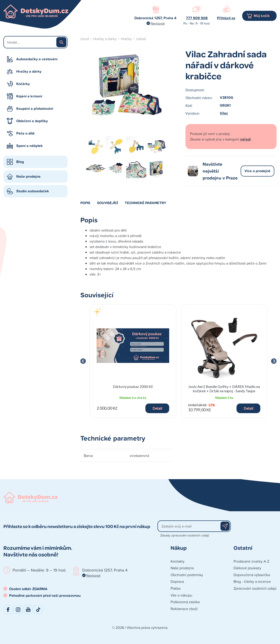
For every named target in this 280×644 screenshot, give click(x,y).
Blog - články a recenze (252, 581)
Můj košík (262, 16)
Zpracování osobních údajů (255, 588)
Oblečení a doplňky (32, 121)
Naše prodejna (28, 176)
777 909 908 (197, 18)
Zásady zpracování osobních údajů (185, 535)
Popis (85, 203)
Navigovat (158, 23)
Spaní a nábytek (30, 146)
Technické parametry (145, 203)
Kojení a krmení (29, 96)
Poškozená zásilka (185, 602)
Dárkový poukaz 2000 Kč (133, 386)
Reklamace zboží (184, 609)
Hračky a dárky (29, 71)
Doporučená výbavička (252, 575)
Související (107, 203)
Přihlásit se (226, 18)
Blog (20, 162)
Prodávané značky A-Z (251, 561)
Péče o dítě (25, 133)
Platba (175, 588)
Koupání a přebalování (35, 109)
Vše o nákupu (181, 595)
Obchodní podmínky (187, 575)
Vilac (224, 113)
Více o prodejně (257, 171)
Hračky (126, 39)
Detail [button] (157, 408)
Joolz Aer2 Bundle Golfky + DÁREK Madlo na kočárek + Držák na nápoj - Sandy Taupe (224, 389)
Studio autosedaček (33, 191)
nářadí (141, 39)
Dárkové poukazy (247, 568)
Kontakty (178, 561)
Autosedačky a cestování (37, 59)
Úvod (85, 39)
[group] (133, 361)
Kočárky (23, 84)
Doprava (177, 581)
